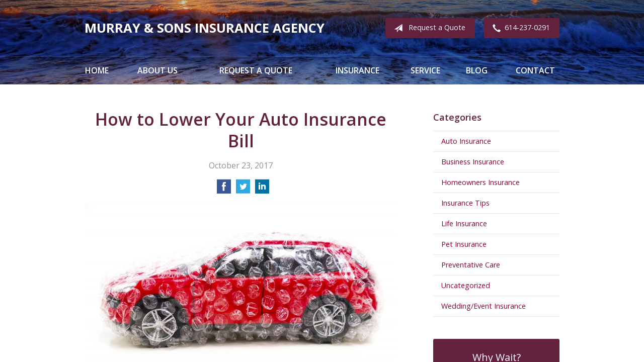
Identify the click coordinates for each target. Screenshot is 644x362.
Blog (477, 70)
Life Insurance (464, 223)
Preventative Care (471, 265)
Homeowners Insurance (480, 182)
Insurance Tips (465, 203)
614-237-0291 (519, 28)
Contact (535, 70)
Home (97, 70)
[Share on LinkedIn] (262, 190)
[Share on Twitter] (243, 190)
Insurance (357, 70)
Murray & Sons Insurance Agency (205, 28)
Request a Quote (428, 28)
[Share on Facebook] (224, 190)
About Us (157, 70)
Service (425, 70)
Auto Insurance (466, 141)
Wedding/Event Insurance (484, 306)
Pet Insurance (464, 244)
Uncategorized (466, 285)
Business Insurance (473, 162)
